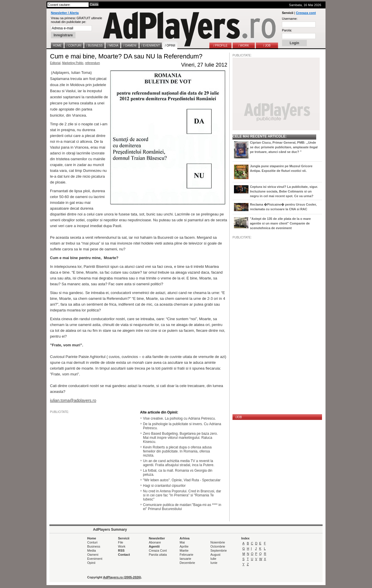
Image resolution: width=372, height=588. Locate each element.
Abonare (155, 542)
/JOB (239, 417)
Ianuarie (185, 559)
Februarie (186, 555)
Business (94, 546)
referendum (93, 63)
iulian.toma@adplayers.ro (73, 400)
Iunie (214, 563)
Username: (290, 19)
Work (122, 546)
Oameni (93, 555)
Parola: (287, 30)
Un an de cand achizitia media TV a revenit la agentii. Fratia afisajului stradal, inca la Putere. (179, 463)
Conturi (92, 542)
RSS (121, 550)
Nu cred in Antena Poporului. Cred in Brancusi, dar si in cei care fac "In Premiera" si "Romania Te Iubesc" (182, 495)
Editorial (55, 63)
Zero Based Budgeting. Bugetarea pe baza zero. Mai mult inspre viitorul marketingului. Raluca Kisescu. (180, 438)
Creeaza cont (306, 13)
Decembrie (187, 563)
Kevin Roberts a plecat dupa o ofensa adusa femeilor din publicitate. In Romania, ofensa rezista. (177, 451)
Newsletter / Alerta (65, 13)
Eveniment (95, 559)
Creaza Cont (158, 550)
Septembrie (219, 550)
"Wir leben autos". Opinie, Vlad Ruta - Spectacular (182, 480)
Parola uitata (158, 555)
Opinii (91, 563)
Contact (124, 555)
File (121, 542)
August (215, 555)
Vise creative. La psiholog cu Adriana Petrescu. (179, 418)
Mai (182, 542)
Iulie (213, 559)
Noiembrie (218, 542)
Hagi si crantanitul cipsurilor (164, 486)
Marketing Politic (73, 63)
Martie (184, 550)
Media (92, 550)
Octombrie (218, 546)
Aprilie (184, 546)
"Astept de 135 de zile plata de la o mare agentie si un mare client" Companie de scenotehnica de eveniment (280, 223)
